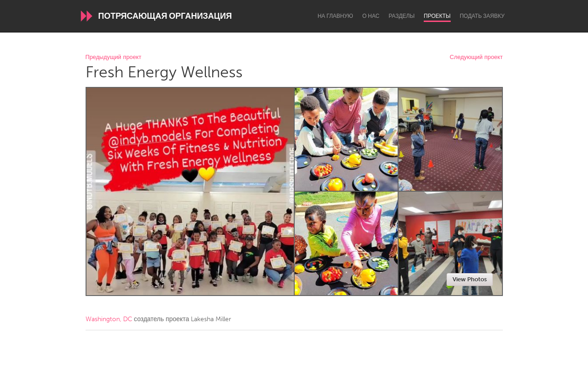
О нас (371, 16)
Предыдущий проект (113, 57)
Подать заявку (482, 16)
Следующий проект (476, 57)
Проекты (437, 16)
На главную (335, 16)
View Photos (470, 279)
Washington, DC (109, 319)
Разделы (402, 16)
